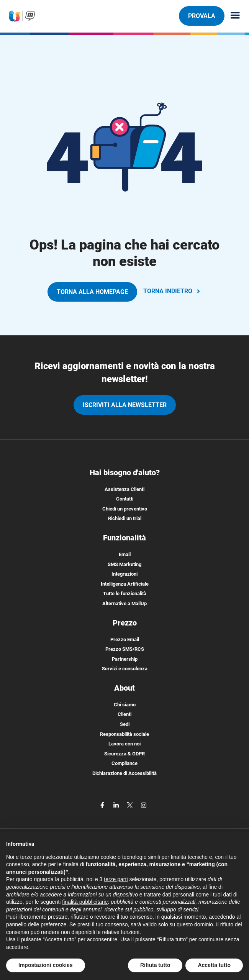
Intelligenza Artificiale (125, 584)
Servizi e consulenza (125, 669)
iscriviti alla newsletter (125, 405)
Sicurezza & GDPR (124, 754)
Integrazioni (124, 574)
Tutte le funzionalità (125, 593)
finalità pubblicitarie (85, 902)
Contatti (125, 499)
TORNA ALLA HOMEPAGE (92, 292)
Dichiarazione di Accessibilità (124, 773)
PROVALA (201, 16)
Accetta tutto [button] (214, 965)
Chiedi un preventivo (125, 509)
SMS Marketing (124, 564)
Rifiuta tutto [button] (155, 965)
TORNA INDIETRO (172, 291)
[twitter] (131, 805)
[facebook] (103, 805)
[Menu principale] (232, 16)
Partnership (125, 659)
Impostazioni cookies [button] (46, 965)
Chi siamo (125, 705)
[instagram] (144, 805)
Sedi (125, 724)
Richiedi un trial (125, 518)
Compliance (124, 763)
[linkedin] (117, 805)
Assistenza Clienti (124, 489)
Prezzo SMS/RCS (125, 649)
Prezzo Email (125, 639)
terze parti (116, 879)
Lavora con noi (124, 744)
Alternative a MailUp (124, 603)
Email (125, 554)
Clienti (124, 714)
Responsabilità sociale (124, 734)
